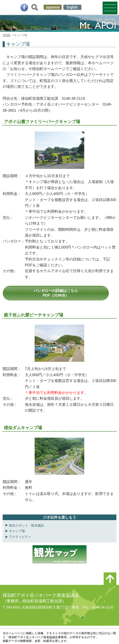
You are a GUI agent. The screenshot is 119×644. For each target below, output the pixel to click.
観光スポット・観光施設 (26, 525)
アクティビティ (20, 537)
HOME (7, 35)
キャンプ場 (17, 531)
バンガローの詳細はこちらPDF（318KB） (56, 293)
